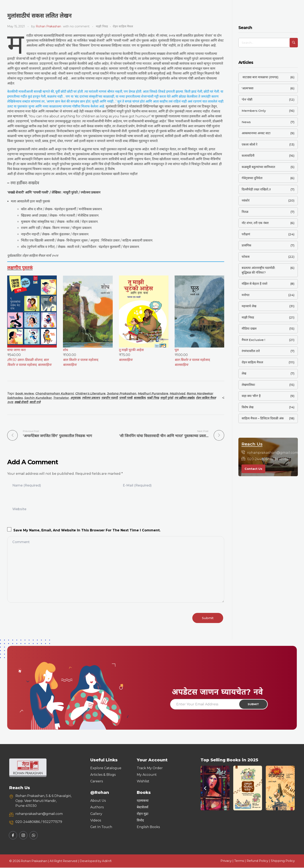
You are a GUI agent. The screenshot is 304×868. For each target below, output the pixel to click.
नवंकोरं (246, 200)
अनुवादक (75, 398)
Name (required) (27, 485)
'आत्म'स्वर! (248, 88)
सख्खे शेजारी (21, 402)
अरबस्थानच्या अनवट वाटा (256, 133)
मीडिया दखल (249, 328)
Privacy (226, 861)
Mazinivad (178, 393)
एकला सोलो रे (249, 144)
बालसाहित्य (45, 365)
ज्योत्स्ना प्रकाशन (91, 398)
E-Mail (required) (137, 485)
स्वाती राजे (35, 402)
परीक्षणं (246, 234)
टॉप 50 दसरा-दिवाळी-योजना (25, 360)
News (246, 122)
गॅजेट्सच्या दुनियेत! (252, 178)
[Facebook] (13, 836)
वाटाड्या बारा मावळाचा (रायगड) (260, 77)
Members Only (254, 111)
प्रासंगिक (247, 245)
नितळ (245, 212)
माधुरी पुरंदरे (167, 398)
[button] (205, 788)
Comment (21, 542)
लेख (244, 373)
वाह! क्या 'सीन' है (251, 396)
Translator (61, 398)
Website (19, 509)
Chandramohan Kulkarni (55, 393)
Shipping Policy (283, 861)
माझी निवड (102, 26)
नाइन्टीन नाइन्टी (109, 398)
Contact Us (253, 469)
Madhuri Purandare (153, 393)
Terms (239, 861)
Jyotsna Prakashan (122, 393)
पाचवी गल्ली (126, 398)
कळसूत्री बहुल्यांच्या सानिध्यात (258, 167)
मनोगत (246, 295)
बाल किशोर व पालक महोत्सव (80, 360)
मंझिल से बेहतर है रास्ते (255, 284)
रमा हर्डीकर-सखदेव (184, 398)
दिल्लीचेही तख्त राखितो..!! (256, 189)
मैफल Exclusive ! (253, 340)
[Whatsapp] (34, 836)
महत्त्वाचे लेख (249, 306)
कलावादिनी (248, 156)
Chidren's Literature (90, 393)
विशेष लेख (248, 407)
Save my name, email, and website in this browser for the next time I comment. (87, 530)
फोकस (246, 257)
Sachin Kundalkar (38, 398)
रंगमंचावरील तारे (251, 351)
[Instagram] (23, 836)
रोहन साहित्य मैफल (123, 26)
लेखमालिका (248, 385)
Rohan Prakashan (48, 26)
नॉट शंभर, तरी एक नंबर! (255, 223)
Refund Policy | (259, 861)
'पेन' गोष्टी (247, 100)
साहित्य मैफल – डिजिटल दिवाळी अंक (263, 418)
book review (25, 393)
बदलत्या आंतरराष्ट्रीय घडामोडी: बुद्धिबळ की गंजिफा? (258, 270)
